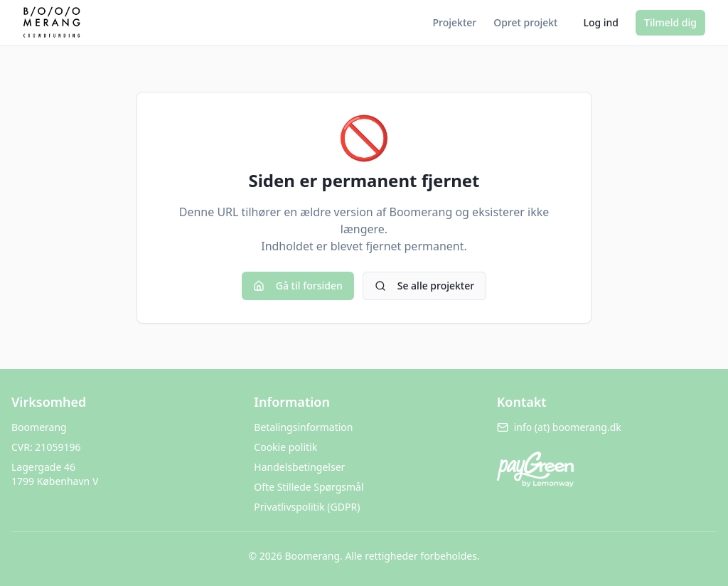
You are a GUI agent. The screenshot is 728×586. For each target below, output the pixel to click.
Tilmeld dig (670, 22)
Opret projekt (525, 22)
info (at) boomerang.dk (559, 427)
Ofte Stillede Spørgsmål (309, 487)
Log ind (601, 22)
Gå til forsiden (298, 286)
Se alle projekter (424, 286)
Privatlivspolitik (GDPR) (307, 507)
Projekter (455, 22)
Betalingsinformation (303, 427)
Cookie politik (285, 447)
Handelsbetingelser (299, 467)
